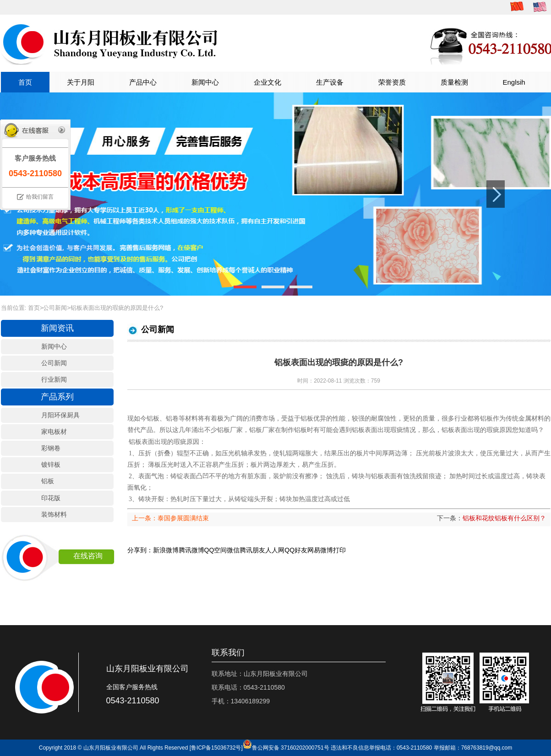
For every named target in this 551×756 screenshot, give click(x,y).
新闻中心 (205, 82)
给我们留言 (40, 197)
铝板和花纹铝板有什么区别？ (504, 518)
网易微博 (320, 550)
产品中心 (143, 82)
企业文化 (267, 82)
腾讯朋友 (252, 550)
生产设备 (330, 82)
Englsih (514, 82)
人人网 (275, 550)
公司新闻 (55, 308)
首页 (25, 82)
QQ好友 (296, 550)
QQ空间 (216, 550)
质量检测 (454, 82)
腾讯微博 (191, 550)
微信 (233, 550)
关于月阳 (81, 82)
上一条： (145, 518)
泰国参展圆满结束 (183, 518)
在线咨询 (88, 556)
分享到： (140, 550)
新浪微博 (166, 550)
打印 (339, 550)
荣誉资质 (392, 82)
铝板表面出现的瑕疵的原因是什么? (117, 308)
